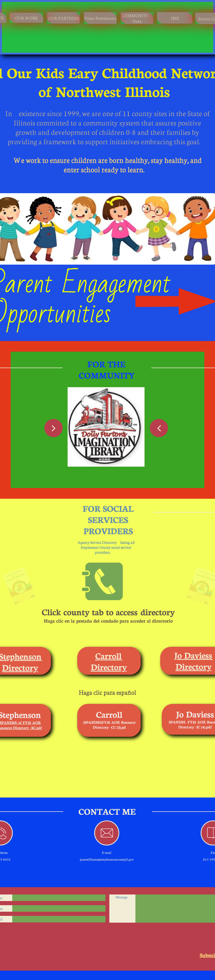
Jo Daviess (193, 655)
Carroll (108, 655)
